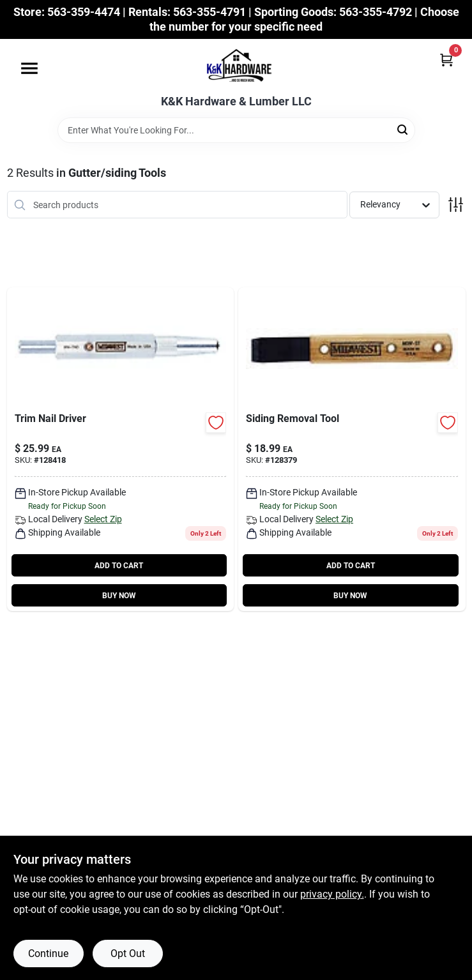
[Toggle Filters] (456, 205)
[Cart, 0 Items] (446, 60)
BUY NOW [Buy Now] (119, 596)
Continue (48, 954)
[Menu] (29, 68)
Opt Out (128, 954)
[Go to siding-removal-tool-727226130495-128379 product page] (352, 449)
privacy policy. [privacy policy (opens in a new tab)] (332, 894)
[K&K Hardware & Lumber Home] (236, 67)
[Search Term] (236, 130)
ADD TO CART (119, 566)
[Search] (403, 129)
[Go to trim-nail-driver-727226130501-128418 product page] (121, 449)
